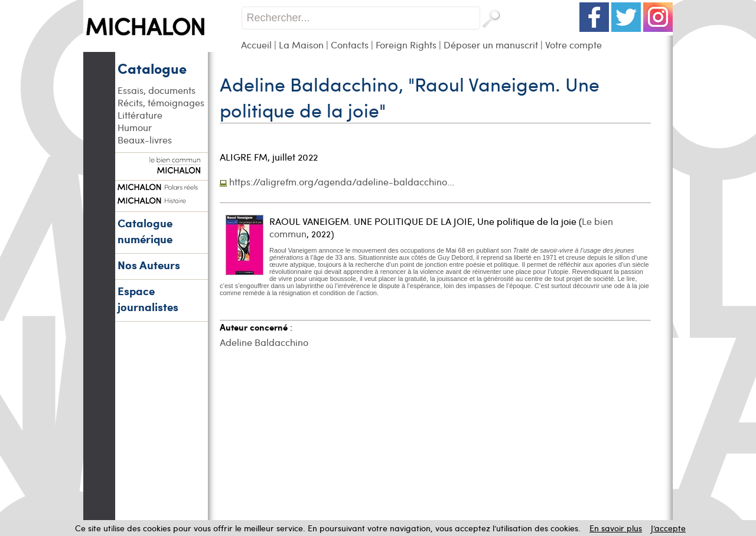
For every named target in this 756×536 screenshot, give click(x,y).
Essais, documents (157, 90)
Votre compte (573, 45)
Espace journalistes (148, 299)
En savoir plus (616, 528)
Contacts (350, 45)
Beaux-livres (145, 140)
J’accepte (668, 528)
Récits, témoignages (161, 102)
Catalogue (152, 68)
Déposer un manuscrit (491, 45)
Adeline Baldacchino (264, 342)
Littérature (140, 115)
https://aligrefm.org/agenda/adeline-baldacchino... (342, 182)
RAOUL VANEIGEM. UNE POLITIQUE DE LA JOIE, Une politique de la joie (423, 221)
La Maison (301, 45)
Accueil (256, 45)
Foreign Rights (406, 45)
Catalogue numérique (145, 231)
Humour (135, 127)
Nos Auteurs (149, 265)
